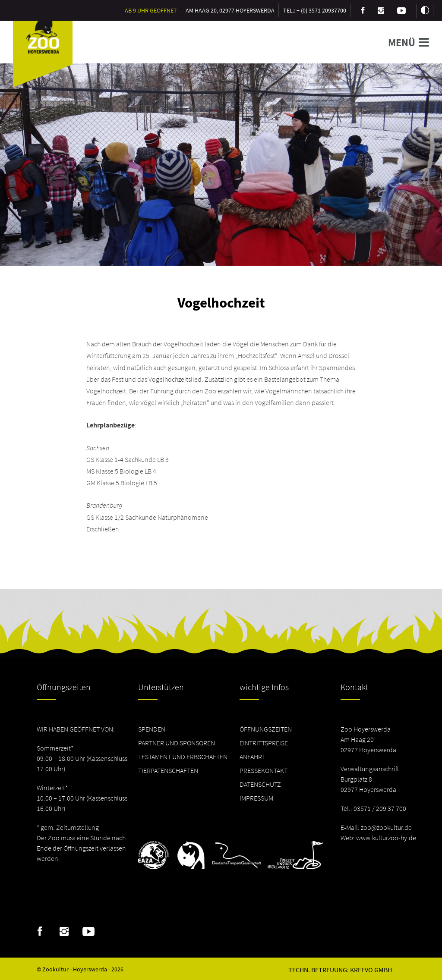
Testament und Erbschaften (183, 757)
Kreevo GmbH (371, 970)
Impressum (256, 798)
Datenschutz (260, 784)
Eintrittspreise (264, 743)
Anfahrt (253, 757)
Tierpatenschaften (168, 770)
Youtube (88, 932)
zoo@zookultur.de (386, 827)
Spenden (152, 729)
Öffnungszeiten (266, 729)
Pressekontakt (264, 770)
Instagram (64, 932)
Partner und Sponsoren (177, 743)
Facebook (40, 932)
